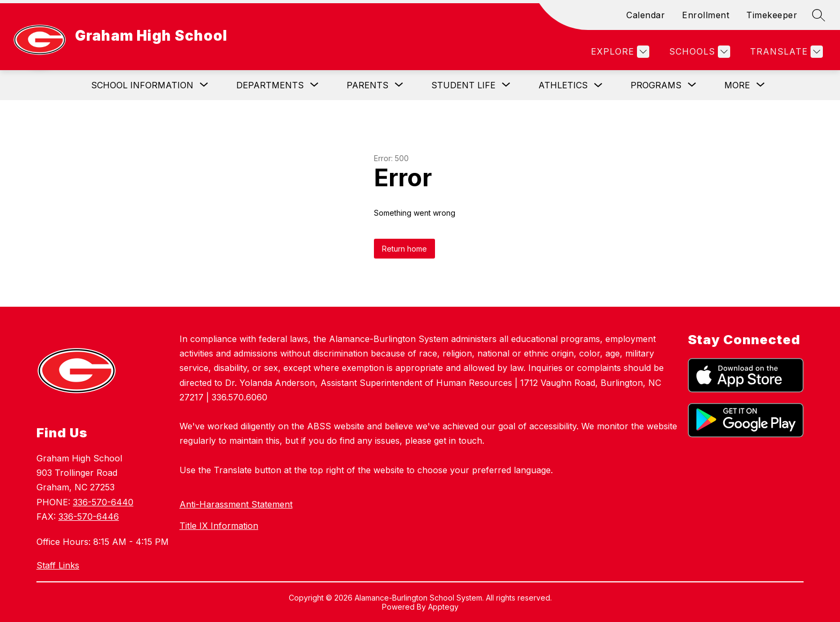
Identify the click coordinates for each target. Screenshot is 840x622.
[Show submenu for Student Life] (463, 85)
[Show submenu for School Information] (142, 85)
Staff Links (58, 565)
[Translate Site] (785, 52)
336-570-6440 (103, 502)
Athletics (563, 85)
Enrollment (706, 15)
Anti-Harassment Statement (236, 504)
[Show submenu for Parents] (367, 85)
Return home (404, 249)
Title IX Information (219, 526)
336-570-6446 (89, 517)
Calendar (646, 15)
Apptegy (443, 607)
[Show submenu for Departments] (270, 85)
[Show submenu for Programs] (656, 85)
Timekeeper (772, 15)
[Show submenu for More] (737, 85)
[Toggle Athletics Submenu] (598, 85)
